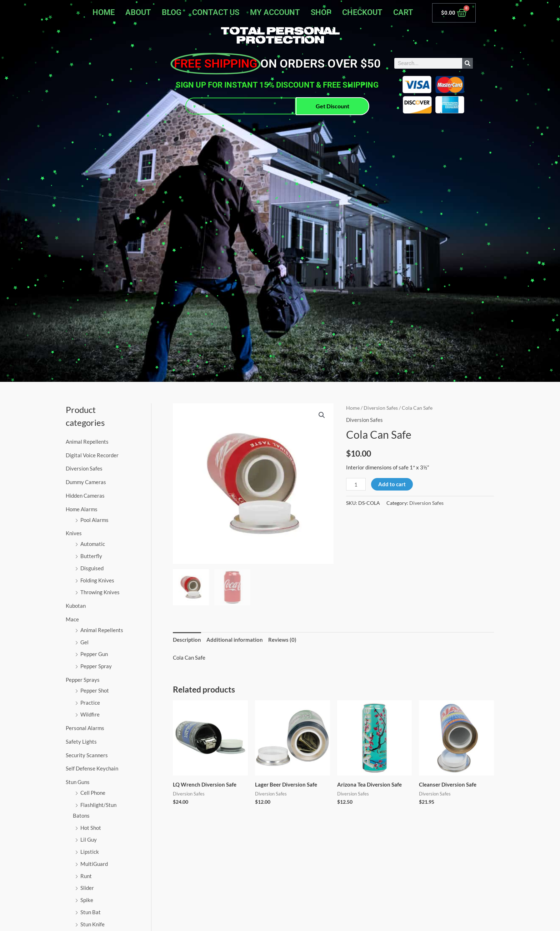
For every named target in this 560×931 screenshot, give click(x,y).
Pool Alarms (94, 520)
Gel (84, 642)
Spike (87, 900)
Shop (321, 12)
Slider (87, 888)
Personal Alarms (85, 728)
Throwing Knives (100, 592)
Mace (72, 619)
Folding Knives (97, 580)
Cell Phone (93, 793)
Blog (172, 12)
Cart (403, 12)
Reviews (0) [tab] (282, 640)
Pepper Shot (95, 690)
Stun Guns (78, 782)
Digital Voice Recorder (92, 455)
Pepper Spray (96, 666)
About (138, 12)
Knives (74, 533)
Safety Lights (81, 742)
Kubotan (76, 606)
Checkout (362, 12)
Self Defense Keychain (92, 768)
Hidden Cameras (85, 496)
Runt (86, 876)
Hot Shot (91, 828)
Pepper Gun (94, 654)
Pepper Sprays (83, 680)
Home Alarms (82, 509)
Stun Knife (92, 924)
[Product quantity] (356, 484)
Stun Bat (91, 912)
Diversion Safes (84, 468)
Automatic (93, 544)
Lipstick (90, 852)
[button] (322, 415)
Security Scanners (87, 755)
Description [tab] (187, 640)
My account (275, 12)
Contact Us (216, 12)
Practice (90, 703)
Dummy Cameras (86, 482)
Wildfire (90, 714)
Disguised (92, 568)
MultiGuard (94, 864)
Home (104, 12)
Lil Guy (89, 839)
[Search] (467, 63)
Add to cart (392, 484)
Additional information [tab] (235, 640)
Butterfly (91, 556)
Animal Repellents (87, 442)
